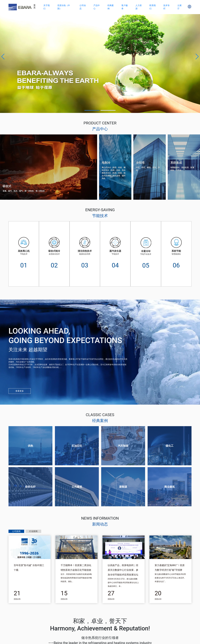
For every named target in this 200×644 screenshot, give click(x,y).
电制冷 (106, 163)
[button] (3, 57)
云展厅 (179, 7)
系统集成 (176, 163)
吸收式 (7, 186)
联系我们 (153, 7)
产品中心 (97, 7)
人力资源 (139, 7)
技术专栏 (167, 7)
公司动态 (83, 7)
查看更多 (20, 391)
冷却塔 (140, 163)
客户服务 (125, 7)
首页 (35, 6)
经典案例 (111, 7)
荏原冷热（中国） (64, 7)
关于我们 (47, 7)
